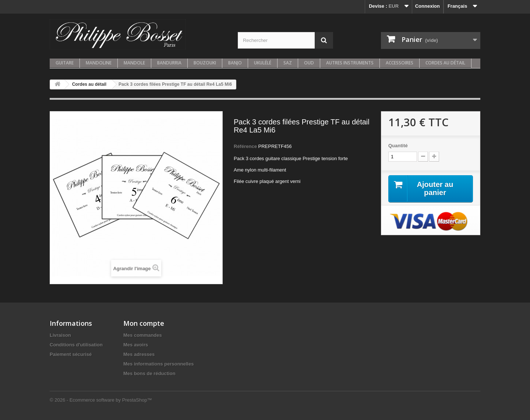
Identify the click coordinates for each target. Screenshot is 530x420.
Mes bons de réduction (149, 373)
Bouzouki (205, 63)
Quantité (398, 146)
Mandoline (99, 63)
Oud (309, 63)
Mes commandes (143, 335)
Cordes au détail (445, 63)
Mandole (134, 63)
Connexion (427, 6)
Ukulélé (263, 63)
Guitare (65, 63)
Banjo (235, 63)
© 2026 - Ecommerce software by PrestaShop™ (101, 400)
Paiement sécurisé (71, 354)
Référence (245, 146)
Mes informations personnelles (158, 364)
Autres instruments (350, 63)
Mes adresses (139, 354)
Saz (288, 63)
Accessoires (400, 63)
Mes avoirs (136, 345)
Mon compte (144, 323)
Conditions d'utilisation (76, 345)
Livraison (60, 335)
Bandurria (169, 63)
